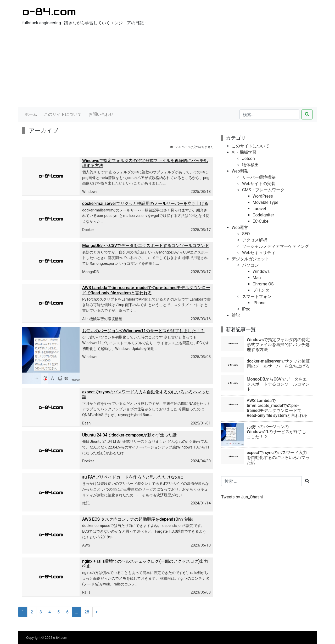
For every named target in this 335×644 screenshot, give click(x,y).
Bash (86, 423)
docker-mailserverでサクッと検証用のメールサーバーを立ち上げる (145, 203)
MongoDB (90, 272)
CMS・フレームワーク (263, 190)
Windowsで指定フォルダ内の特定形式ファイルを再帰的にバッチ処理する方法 (278, 345)
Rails (86, 592)
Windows (90, 192)
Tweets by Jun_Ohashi (242, 497)
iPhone (259, 303)
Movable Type (265, 202)
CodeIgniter (263, 215)
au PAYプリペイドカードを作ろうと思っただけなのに (133, 477)
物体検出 (250, 165)
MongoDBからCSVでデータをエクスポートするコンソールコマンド (146, 246)
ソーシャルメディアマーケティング (276, 246)
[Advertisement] (167, 68)
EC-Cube (261, 221)
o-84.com (49, 11)
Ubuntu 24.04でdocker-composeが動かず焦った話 (129, 435)
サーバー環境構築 (259, 177)
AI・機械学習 (244, 152)
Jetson (249, 159)
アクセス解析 (255, 240)
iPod (246, 309)
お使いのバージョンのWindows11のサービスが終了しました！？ (143, 331)
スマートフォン (257, 297)
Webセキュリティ (259, 253)
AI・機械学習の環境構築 (102, 319)
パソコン (250, 265)
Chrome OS (263, 284)
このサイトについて (63, 114)
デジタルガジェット (250, 259)
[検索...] (269, 114)
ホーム (31, 114)
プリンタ (261, 290)
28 (87, 612)
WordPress (263, 196)
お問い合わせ (101, 114)
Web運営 (240, 228)
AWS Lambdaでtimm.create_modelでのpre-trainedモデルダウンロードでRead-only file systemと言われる (146, 290)
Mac (257, 278)
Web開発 (240, 171)
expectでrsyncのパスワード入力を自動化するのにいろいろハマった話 (278, 458)
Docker (88, 230)
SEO (246, 234)
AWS (86, 545)
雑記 (86, 503)
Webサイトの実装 (259, 184)
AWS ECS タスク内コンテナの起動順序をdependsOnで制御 (138, 519)
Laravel (259, 209)
